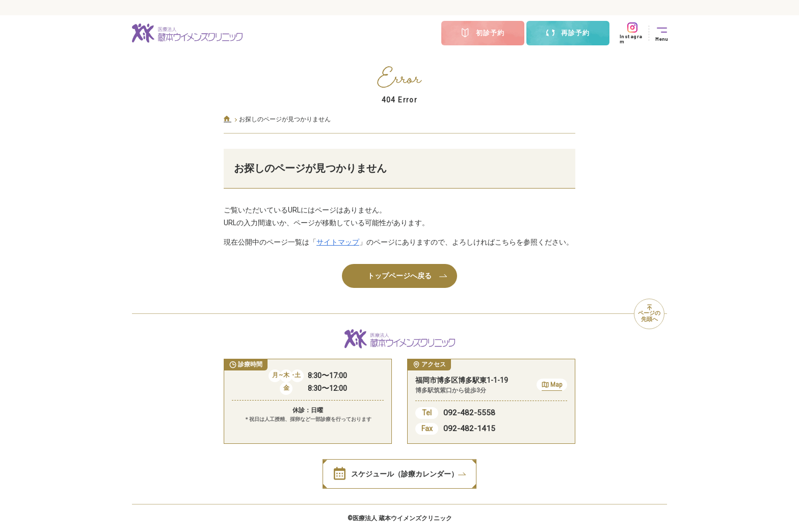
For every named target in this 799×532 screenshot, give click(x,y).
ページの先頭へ (649, 314)
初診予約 (483, 33)
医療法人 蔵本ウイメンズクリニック (402, 518)
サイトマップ (338, 242)
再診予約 (568, 33)
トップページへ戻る (407, 276)
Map (552, 386)
